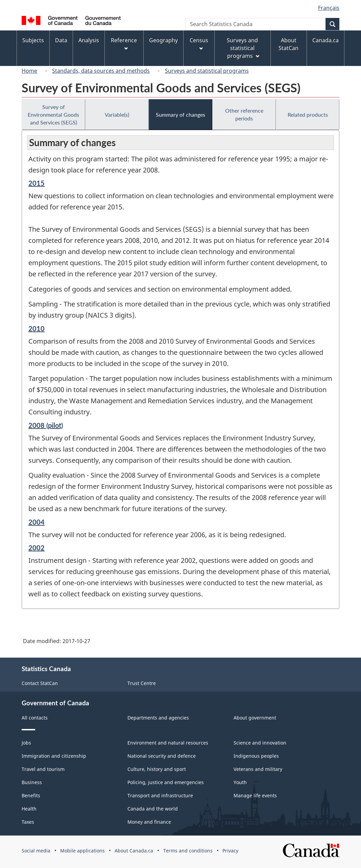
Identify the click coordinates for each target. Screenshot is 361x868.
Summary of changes (180, 115)
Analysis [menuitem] (89, 40)
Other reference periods (244, 114)
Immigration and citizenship (54, 756)
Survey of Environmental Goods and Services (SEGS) (53, 115)
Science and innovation (260, 743)
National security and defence (162, 756)
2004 (37, 522)
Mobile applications (82, 851)
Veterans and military (258, 769)
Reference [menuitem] (124, 43)
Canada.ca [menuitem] (326, 40)
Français (329, 8)
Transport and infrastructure (160, 795)
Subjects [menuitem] (33, 40)
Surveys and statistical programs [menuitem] (243, 48)
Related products (308, 115)
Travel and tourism (43, 769)
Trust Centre (142, 683)
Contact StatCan (40, 683)
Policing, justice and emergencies (166, 782)
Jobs (26, 743)
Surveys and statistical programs (207, 71)
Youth (240, 782)
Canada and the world (153, 809)
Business (32, 782)
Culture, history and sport (157, 769)
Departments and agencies (158, 718)
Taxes (28, 822)
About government (255, 718)
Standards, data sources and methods (101, 71)
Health (29, 809)
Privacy (230, 851)
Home (29, 71)
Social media (36, 851)
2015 (37, 183)
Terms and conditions (188, 851)
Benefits (31, 795)
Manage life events (255, 795)
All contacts (35, 718)
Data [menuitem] (61, 40)
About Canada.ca (134, 851)
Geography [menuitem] (163, 40)
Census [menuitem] (199, 43)
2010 (37, 328)
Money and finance (149, 822)
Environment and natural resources (168, 743)
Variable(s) (117, 115)
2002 (37, 548)
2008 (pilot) (46, 425)
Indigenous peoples (256, 756)
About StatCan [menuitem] (288, 44)
